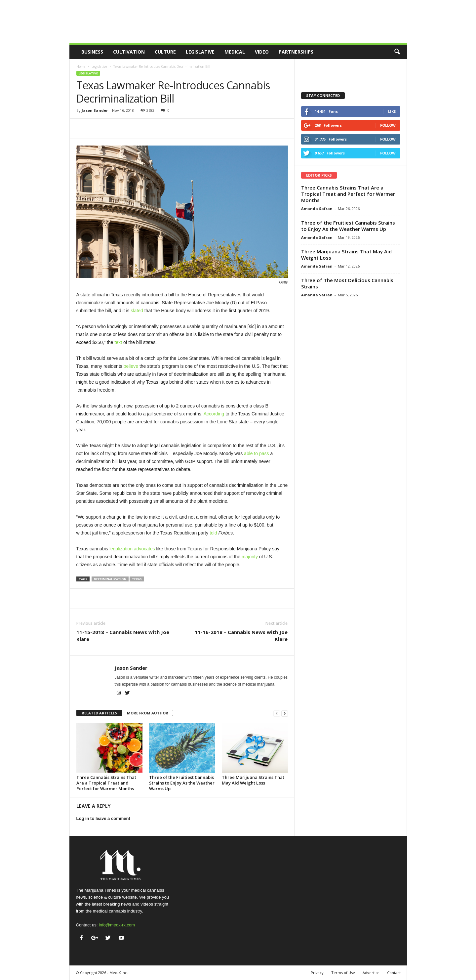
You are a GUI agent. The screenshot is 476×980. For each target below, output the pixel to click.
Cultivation (129, 52)
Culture (165, 52)
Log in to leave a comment (103, 818)
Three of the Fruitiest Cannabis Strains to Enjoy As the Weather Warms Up (182, 783)
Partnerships (296, 52)
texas (137, 579)
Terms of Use (343, 973)
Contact (394, 973)
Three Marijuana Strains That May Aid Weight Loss (253, 780)
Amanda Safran (317, 209)
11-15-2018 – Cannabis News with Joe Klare (123, 636)
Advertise (371, 973)
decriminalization (110, 579)
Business (92, 52)
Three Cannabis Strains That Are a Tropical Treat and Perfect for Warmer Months (106, 783)
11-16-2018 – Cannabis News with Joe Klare (241, 636)
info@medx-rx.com (117, 925)
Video (262, 52)
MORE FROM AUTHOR (148, 713)
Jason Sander (95, 110)
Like (392, 111)
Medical (235, 52)
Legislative (200, 52)
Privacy (317, 973)
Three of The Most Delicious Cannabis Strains (347, 283)
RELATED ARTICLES (99, 713)
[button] (397, 52)
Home (81, 66)
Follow (388, 125)
